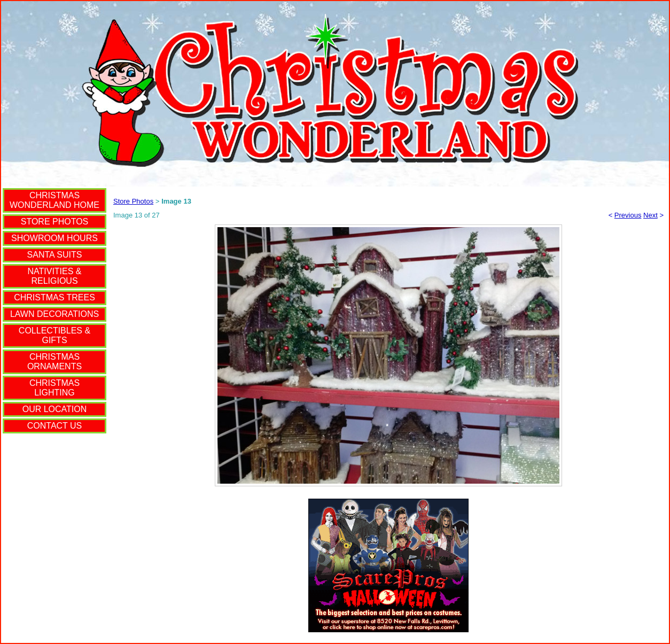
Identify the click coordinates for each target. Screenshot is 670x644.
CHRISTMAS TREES (54, 297)
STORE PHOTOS (55, 222)
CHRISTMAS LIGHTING (54, 388)
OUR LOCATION (55, 409)
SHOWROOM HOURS (54, 238)
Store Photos (133, 201)
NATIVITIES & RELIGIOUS (54, 276)
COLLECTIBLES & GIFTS (54, 335)
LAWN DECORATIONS (54, 314)
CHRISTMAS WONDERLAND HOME (54, 200)
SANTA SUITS (55, 255)
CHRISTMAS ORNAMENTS (54, 362)
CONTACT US (55, 426)
